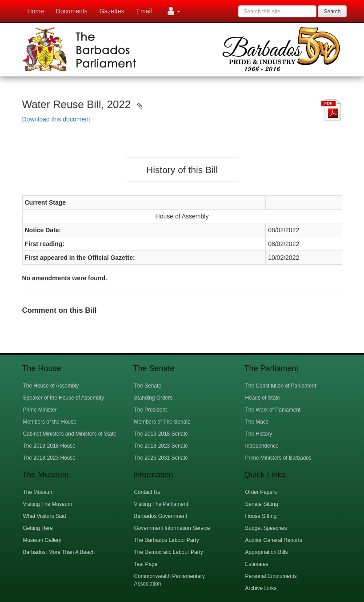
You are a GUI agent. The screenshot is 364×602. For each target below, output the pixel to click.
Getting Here (38, 528)
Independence (262, 446)
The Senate (148, 386)
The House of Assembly (51, 386)
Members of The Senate (162, 422)
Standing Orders (154, 398)
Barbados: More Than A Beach (59, 552)
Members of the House (50, 422)
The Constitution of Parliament (281, 386)
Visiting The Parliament (161, 504)
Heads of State (263, 398)
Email (144, 11)
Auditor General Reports (274, 540)
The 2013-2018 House (49, 446)
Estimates (257, 564)
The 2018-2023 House (49, 458)
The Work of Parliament (273, 410)
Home (36, 11)
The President (151, 410)
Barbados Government (161, 516)
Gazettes (112, 11)
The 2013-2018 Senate (161, 434)
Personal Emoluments (271, 576)
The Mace (257, 422)
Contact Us (147, 492)
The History (259, 434)
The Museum (38, 492)
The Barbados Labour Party (167, 540)
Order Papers (261, 492)
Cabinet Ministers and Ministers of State (70, 434)
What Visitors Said (45, 516)
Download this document (56, 119)
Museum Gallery (42, 540)
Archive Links (261, 588)
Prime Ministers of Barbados (278, 458)
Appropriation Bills (267, 552)
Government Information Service (172, 528)
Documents (72, 11)
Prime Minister (40, 410)
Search (332, 12)
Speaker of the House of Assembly (64, 398)
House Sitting (261, 516)
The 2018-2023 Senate (161, 446)
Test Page (146, 564)
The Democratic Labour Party (169, 552)
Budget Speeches (266, 528)
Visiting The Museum (48, 504)
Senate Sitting (262, 504)
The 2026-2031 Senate (161, 458)
